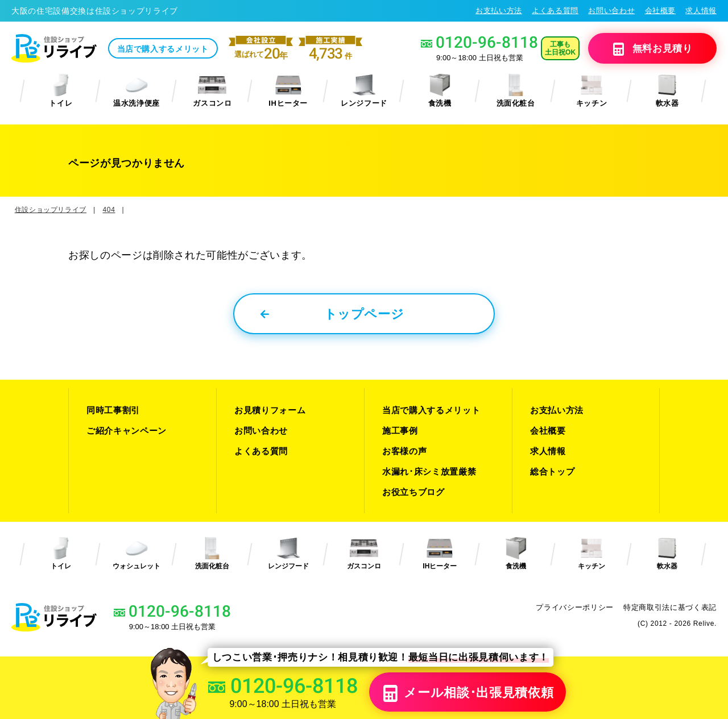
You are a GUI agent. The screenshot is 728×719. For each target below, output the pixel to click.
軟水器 (667, 91)
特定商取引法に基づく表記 (670, 607)
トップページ (332, 314)
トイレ (61, 91)
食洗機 (440, 91)
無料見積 (652, 49)
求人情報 (701, 11)
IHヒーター (288, 91)
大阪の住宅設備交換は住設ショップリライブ (95, 11)
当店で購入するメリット (163, 49)
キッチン (592, 91)
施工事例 (400, 431)
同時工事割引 (113, 410)
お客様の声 (404, 451)
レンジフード (364, 91)
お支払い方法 (499, 11)
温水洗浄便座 (136, 91)
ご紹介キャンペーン (127, 431)
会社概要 (661, 11)
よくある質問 (555, 11)
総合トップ (552, 471)
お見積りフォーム (270, 410)
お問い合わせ (611, 11)
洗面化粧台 (516, 91)
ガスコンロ (212, 91)
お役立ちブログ (413, 492)
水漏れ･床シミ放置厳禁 (429, 471)
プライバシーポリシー (575, 607)
